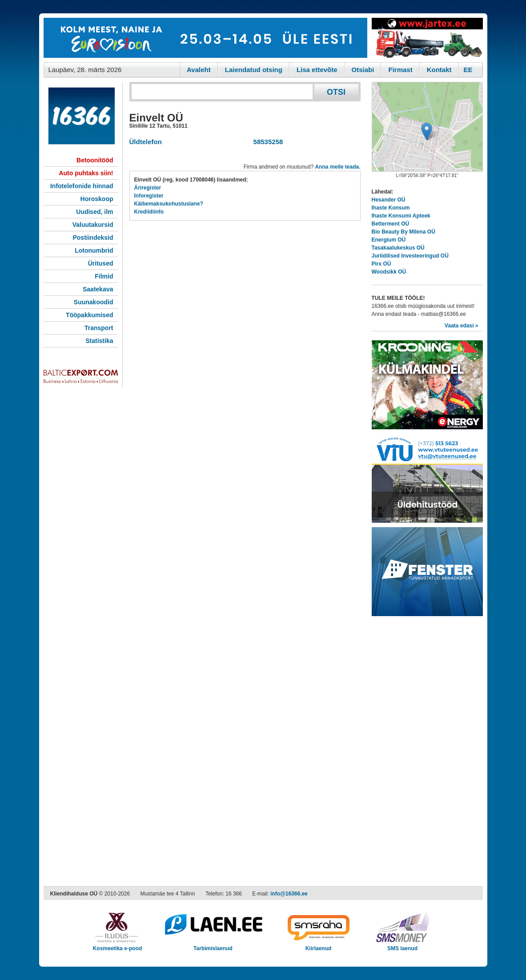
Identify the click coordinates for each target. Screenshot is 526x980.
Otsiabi (363, 70)
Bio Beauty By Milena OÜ (404, 232)
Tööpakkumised (90, 315)
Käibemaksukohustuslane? (169, 204)
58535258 (266, 142)
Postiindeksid (93, 238)
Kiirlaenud (319, 946)
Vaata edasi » (461, 326)
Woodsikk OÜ (389, 272)
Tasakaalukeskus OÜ (398, 248)
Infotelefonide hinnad (82, 186)
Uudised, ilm (94, 212)
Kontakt (439, 70)
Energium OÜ (389, 240)
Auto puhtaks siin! (86, 173)
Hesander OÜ (389, 200)
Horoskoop (97, 199)
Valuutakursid (93, 225)
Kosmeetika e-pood (118, 946)
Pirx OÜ (381, 264)
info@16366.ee (289, 894)
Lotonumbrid (94, 250)
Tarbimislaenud (213, 946)
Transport (99, 328)
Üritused (101, 263)
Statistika (99, 341)
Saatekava (98, 289)
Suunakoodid (94, 302)
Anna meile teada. (337, 167)
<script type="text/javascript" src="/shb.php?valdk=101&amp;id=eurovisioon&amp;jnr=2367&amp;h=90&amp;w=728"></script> (205, 38)
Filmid (104, 276)
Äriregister (148, 188)
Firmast (400, 70)
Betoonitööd (95, 160)
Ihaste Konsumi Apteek (401, 216)
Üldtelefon (146, 142)
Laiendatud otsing (254, 70)
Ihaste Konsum (391, 208)
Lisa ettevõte (317, 70)
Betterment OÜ (391, 224)
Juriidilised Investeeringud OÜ (410, 256)
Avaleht (199, 70)
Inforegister (149, 196)
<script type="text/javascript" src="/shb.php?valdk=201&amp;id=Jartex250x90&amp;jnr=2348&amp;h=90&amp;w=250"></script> (427, 38)
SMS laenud (403, 946)
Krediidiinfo (149, 212)
